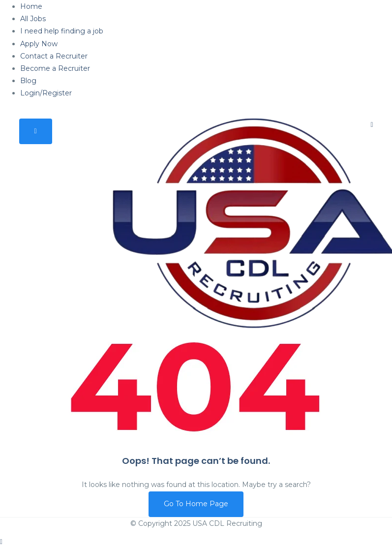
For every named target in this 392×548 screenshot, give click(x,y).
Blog (28, 81)
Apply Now (39, 44)
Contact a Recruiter (54, 56)
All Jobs (33, 19)
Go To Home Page (196, 504)
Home (31, 6)
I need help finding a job (62, 31)
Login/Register (46, 93)
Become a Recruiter (55, 68)
